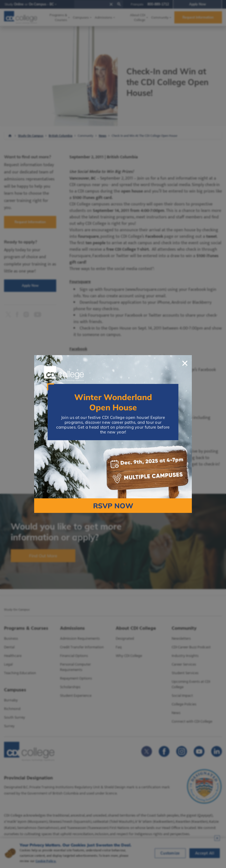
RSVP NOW (113, 506)
